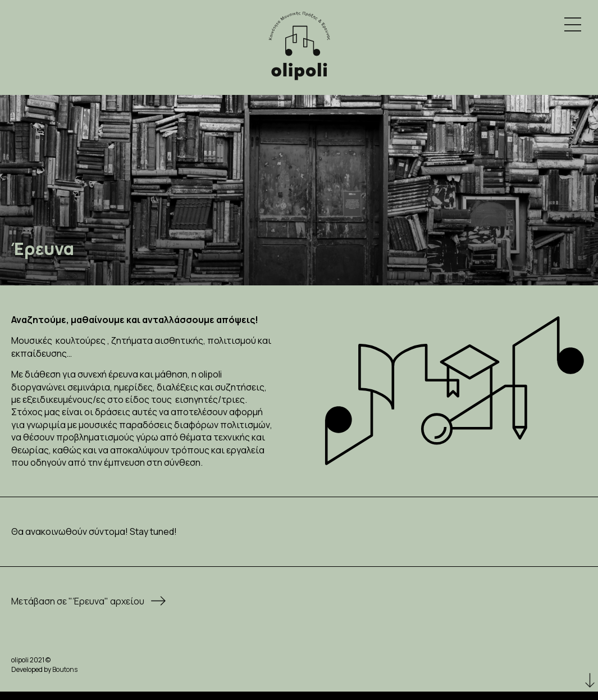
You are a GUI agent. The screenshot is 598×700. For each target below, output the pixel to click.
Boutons (65, 669)
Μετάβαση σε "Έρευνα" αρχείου (78, 601)
